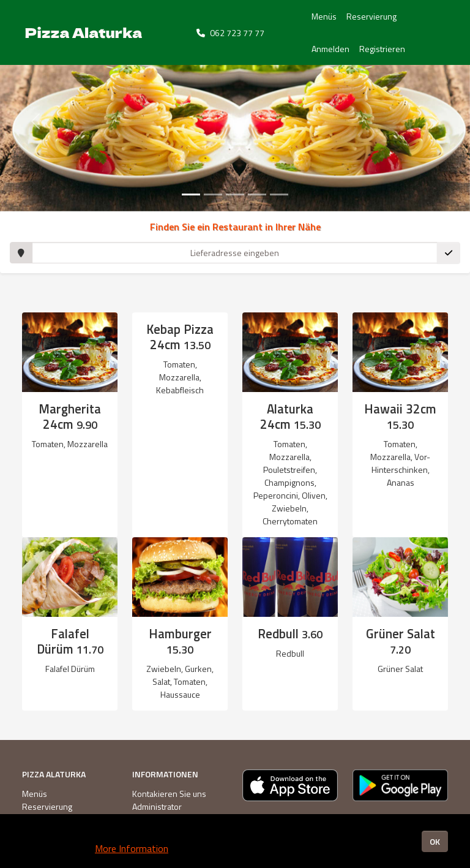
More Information (132, 848)
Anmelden (330, 49)
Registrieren (382, 49)
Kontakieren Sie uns (169, 794)
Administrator (157, 806)
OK (435, 841)
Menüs (324, 16)
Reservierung (371, 16)
